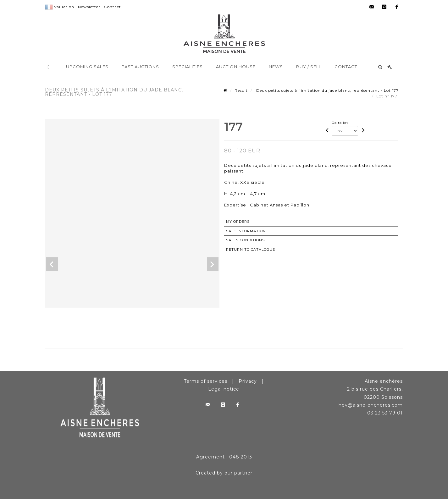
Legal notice (224, 389)
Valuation (64, 7)
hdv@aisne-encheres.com (371, 405)
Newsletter (89, 7)
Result (241, 90)
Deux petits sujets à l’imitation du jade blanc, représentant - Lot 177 (327, 90)
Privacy (248, 381)
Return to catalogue (251, 249)
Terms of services (206, 381)
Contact (113, 7)
